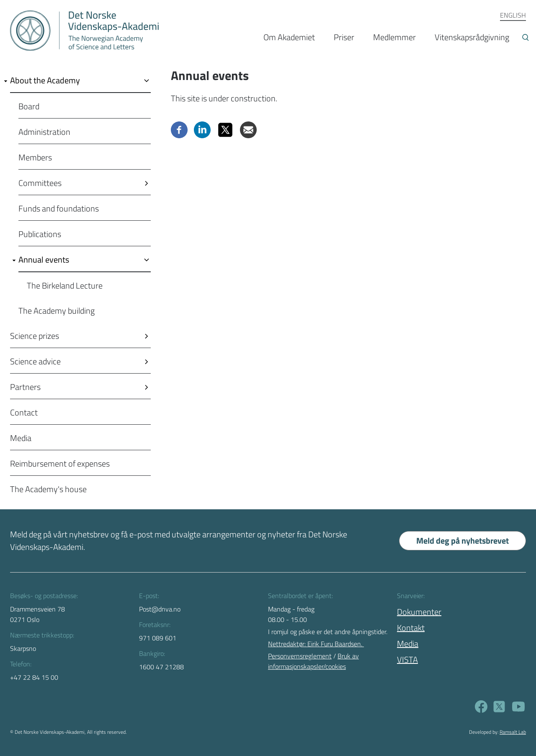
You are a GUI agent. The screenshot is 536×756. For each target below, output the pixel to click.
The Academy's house (48, 489)
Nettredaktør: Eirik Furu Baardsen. (316, 644)
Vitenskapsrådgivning (472, 37)
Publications (40, 234)
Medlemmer (394, 37)
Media (21, 438)
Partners (25, 387)
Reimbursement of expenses (60, 463)
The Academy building (57, 311)
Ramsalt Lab (513, 732)
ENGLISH (513, 15)
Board (29, 106)
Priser (344, 37)
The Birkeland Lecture (65, 285)
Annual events (44, 259)
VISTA (407, 659)
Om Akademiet (289, 37)
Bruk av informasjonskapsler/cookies (313, 661)
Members (35, 157)
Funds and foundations (59, 208)
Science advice (35, 361)
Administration (44, 132)
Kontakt (411, 628)
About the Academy (45, 80)
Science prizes (35, 336)
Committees (40, 183)
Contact (24, 412)
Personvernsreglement (300, 656)
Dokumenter (419, 612)
